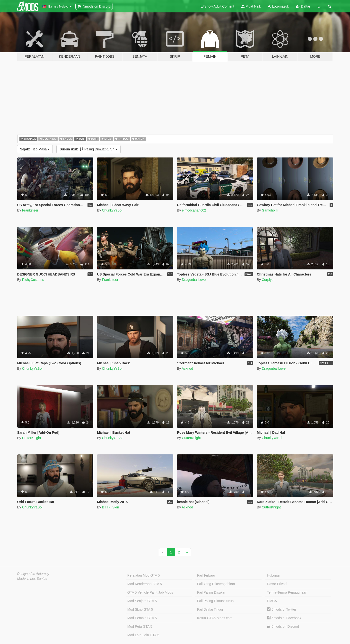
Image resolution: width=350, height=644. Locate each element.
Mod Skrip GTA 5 (140, 609)
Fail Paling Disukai (211, 592)
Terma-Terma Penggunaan (287, 592)
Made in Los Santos (32, 579)
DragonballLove (194, 280)
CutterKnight (32, 438)
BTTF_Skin (110, 507)
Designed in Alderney (33, 574)
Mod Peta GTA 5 (140, 626)
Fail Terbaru (206, 575)
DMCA (272, 601)
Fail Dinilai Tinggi (210, 609)
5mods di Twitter (282, 609)
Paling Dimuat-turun (88, 149)
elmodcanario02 (194, 210)
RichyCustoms (33, 280)
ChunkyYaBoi (112, 210)
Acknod (187, 368)
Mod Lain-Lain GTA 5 (143, 635)
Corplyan (269, 280)
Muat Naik (251, 6)
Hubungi (273, 575)
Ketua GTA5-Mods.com (215, 618)
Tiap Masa (35, 149)
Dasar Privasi (277, 584)
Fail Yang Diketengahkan (216, 584)
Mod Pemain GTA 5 (142, 618)
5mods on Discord (283, 627)
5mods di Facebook (284, 618)
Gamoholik (270, 210)
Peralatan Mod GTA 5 (144, 575)
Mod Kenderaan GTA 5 (145, 584)
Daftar (303, 6)
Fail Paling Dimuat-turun (215, 601)
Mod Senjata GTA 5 (142, 601)
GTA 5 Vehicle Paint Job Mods (150, 592)
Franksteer (30, 210)
